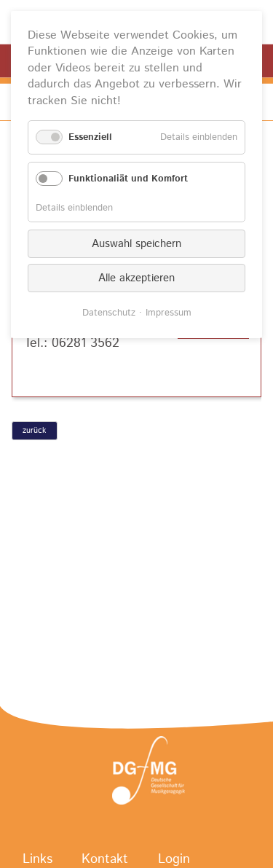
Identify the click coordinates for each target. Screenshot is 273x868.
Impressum (169, 313)
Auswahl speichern (136, 244)
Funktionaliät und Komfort (128, 179)
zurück (34, 431)
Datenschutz (109, 313)
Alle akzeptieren (136, 278)
